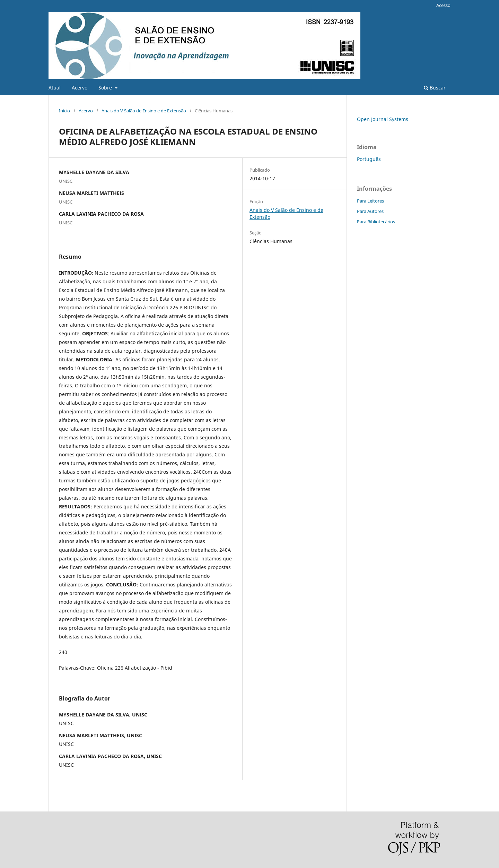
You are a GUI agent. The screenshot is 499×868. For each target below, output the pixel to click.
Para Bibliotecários (376, 222)
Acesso (443, 5)
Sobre (106, 88)
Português (369, 159)
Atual (55, 88)
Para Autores (370, 211)
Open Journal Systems (383, 119)
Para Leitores (370, 201)
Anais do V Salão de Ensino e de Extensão (144, 111)
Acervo (80, 88)
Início (64, 111)
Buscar (435, 88)
